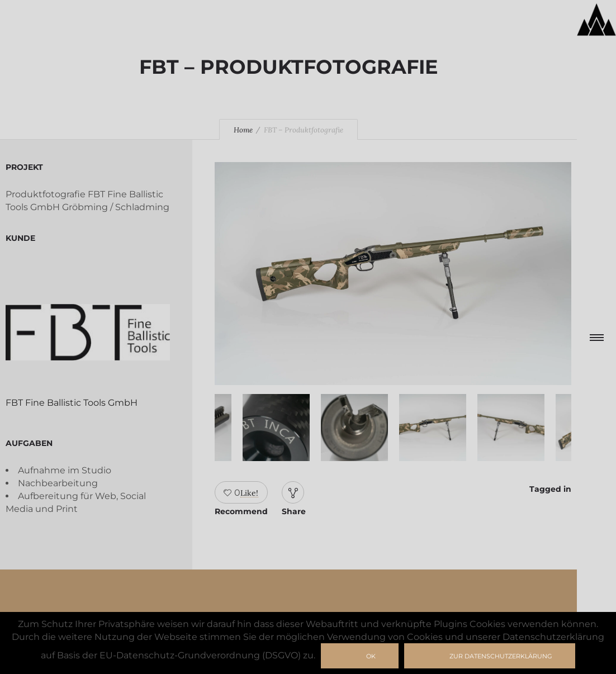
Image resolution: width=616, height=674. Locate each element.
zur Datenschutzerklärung (501, 656)
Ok (371, 656)
